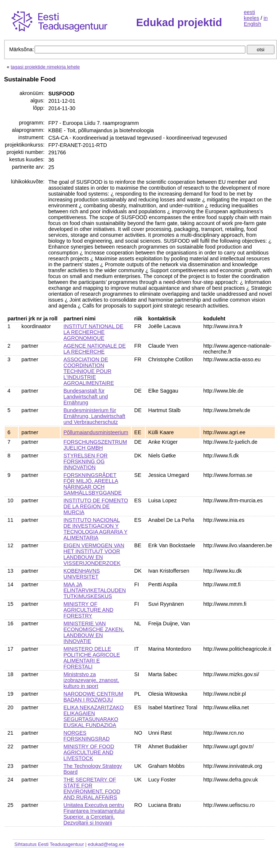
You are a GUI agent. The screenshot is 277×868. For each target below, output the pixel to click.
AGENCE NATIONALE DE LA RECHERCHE (95, 349)
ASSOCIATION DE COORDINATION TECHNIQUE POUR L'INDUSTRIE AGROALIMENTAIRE (89, 371)
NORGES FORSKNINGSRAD (87, 736)
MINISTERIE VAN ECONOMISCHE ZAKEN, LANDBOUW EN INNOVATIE (94, 632)
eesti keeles (252, 15)
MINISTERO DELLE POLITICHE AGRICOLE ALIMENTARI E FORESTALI (92, 658)
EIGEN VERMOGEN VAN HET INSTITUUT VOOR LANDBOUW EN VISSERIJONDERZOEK (94, 554)
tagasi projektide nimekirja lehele (45, 67)
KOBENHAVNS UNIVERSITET (82, 574)
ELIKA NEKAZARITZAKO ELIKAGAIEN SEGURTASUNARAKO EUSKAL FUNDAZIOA (94, 716)
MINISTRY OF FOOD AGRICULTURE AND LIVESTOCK (89, 752)
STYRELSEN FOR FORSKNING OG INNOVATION (86, 461)
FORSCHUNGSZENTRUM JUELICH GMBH (95, 445)
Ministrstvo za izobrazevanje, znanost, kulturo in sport (91, 680)
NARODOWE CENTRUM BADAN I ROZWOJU (93, 697)
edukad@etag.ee (106, 844)
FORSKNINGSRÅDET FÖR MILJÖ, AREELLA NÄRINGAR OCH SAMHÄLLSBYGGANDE (93, 484)
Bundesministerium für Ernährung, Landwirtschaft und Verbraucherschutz (95, 416)
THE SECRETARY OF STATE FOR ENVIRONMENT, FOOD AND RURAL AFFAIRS (92, 788)
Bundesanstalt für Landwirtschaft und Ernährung (86, 397)
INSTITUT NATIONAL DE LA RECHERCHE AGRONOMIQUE (94, 332)
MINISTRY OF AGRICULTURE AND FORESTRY (89, 610)
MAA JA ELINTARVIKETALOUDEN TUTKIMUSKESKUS (95, 590)
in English (256, 21)
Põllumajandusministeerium (96, 432)
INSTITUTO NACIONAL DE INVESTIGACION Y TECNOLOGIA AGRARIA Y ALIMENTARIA (96, 529)
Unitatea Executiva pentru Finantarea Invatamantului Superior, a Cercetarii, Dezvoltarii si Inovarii (94, 814)
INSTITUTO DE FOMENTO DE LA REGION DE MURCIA (96, 506)
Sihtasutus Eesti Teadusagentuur (49, 844)
